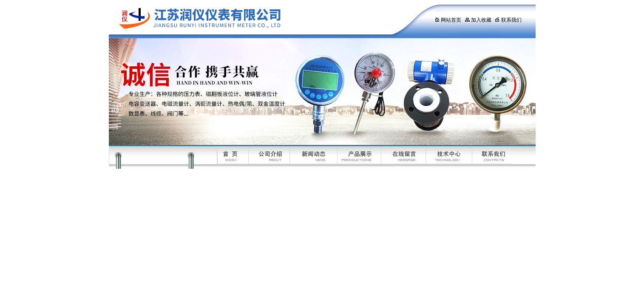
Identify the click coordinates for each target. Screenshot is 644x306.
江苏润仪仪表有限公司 (264, 19)
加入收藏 (478, 20)
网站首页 (448, 20)
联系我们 (508, 20)
